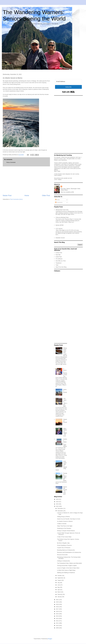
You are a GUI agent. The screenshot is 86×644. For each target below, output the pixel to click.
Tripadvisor (59, 263)
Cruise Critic (59, 253)
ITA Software (59, 259)
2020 (57, 602)
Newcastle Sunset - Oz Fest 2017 (65, 490)
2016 (57, 611)
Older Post (46, 196)
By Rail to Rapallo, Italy (63, 543)
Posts (57, 200)
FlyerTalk (58, 255)
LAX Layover (59, 229)
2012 (57, 621)
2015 (57, 614)
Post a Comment (11, 162)
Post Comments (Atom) (16, 199)
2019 (57, 604)
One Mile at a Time (61, 261)
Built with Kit (68, 92)
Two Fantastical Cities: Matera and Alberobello (69, 563)
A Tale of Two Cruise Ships (64, 537)
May (59, 587)
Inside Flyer (59, 257)
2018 (57, 607)
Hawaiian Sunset (60, 238)
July (59, 583)
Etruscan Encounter (62, 555)
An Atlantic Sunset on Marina (65, 521)
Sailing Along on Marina (63, 517)
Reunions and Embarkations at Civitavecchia (69, 552)
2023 (57, 504)
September (61, 578)
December (60, 508)
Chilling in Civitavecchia (63, 561)
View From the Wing (61, 267)
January (60, 597)
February (60, 594)
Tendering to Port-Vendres (64, 528)
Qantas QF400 (60, 225)
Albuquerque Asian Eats (62, 210)
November (60, 511)
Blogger (50, 639)
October (60, 576)
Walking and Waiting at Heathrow (66, 573)
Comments (59, 202)
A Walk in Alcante (62, 524)
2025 (57, 499)
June (59, 585)
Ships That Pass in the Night (65, 526)
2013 (57, 618)
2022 (57, 506)
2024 (57, 502)
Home (27, 196)
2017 (57, 609)
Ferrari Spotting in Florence (64, 545)
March (59, 592)
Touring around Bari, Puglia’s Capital (67, 566)
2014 (57, 616)
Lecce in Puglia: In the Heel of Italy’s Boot (68, 568)
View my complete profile (67, 192)
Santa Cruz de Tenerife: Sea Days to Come (69, 519)
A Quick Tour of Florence (64, 548)
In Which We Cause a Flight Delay (66, 570)
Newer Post (7, 196)
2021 (57, 600)
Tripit (57, 265)
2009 (57, 628)
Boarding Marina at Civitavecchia (66, 550)
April (59, 590)
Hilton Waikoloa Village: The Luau (65, 432)
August (59, 580)
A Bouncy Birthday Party (62, 217)
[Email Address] (68, 81)
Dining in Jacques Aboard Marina (66, 531)
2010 (57, 626)
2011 (57, 623)
